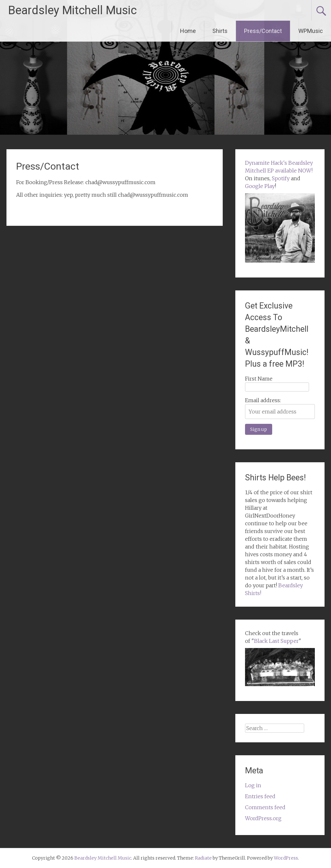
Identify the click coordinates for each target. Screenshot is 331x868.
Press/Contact (263, 31)
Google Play (260, 186)
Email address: (263, 400)
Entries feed (260, 796)
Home (188, 31)
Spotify (281, 178)
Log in (253, 785)
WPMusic (311, 31)
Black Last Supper (276, 641)
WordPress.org (263, 818)
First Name (259, 379)
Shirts (220, 31)
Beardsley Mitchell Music (72, 10)
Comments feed (265, 807)
